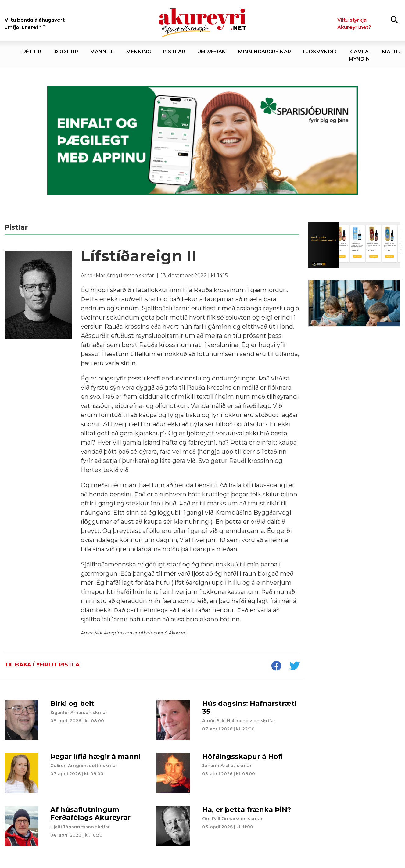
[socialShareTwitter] (294, 666)
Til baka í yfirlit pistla (42, 665)
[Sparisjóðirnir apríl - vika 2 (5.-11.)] (202, 141)
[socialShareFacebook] (276, 666)
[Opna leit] (394, 20)
